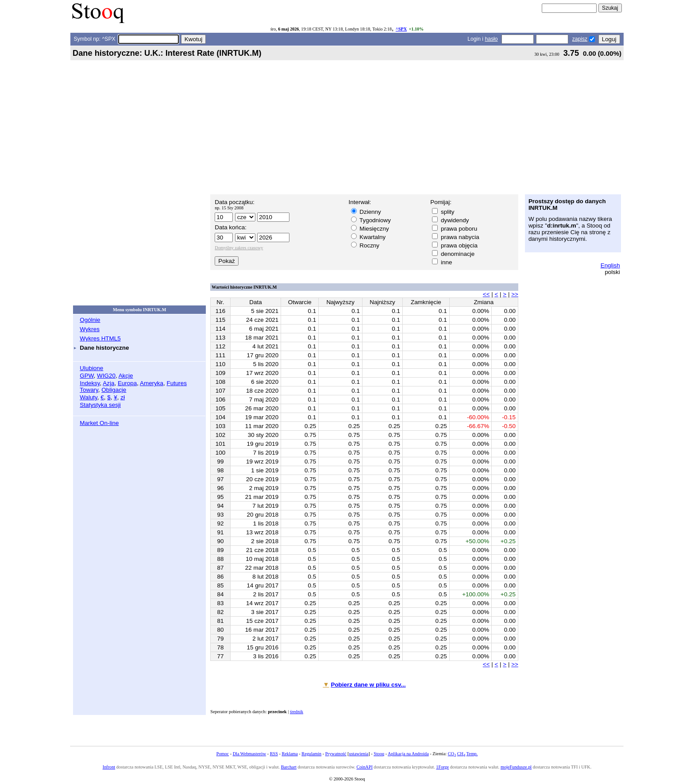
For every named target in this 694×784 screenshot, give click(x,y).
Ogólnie (90, 320)
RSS (274, 754)
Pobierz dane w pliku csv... (368, 685)
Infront (109, 767)
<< (486, 294)
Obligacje (114, 390)
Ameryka (152, 383)
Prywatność (336, 754)
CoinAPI (364, 767)
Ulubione (91, 368)
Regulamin (311, 754)
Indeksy (90, 383)
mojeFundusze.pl (516, 767)
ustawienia (359, 754)
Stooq (379, 754)
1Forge (442, 767)
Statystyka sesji (100, 405)
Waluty (89, 397)
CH (461, 754)
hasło (491, 39)
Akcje (126, 376)
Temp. (472, 754)
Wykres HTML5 (100, 338)
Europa (127, 383)
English (610, 265)
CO (452, 754)
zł (123, 397)
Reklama (289, 754)
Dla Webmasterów (249, 754)
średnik (297, 712)
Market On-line (99, 423)
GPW (87, 376)
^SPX (401, 29)
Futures (177, 383)
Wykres (90, 329)
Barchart (289, 767)
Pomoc (223, 754)
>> (515, 294)
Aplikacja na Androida (408, 754)
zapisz (580, 39)
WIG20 (106, 376)
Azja (108, 383)
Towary (89, 390)
